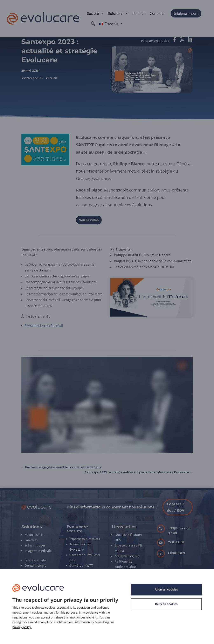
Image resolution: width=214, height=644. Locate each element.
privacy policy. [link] (22, 627)
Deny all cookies (166, 604)
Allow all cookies (166, 589)
